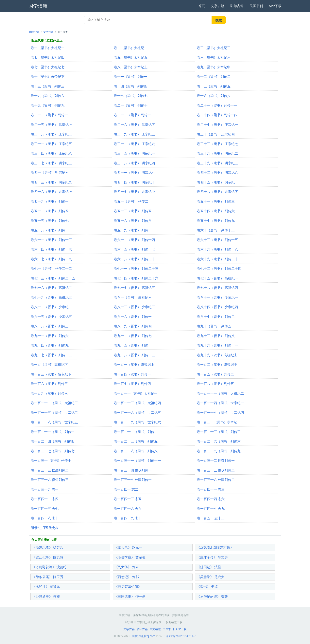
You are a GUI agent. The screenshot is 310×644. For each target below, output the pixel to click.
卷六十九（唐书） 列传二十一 (219, 259)
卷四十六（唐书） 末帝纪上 (51, 192)
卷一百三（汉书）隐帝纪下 (51, 374)
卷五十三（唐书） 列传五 (133, 211)
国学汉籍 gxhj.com (144, 636)
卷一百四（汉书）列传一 (132, 374)
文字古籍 (217, 6)
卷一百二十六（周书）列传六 (219, 441)
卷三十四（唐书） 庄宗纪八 (51, 153)
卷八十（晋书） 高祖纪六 (133, 297)
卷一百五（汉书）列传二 (215, 374)
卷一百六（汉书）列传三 (49, 384)
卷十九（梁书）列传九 (48, 105)
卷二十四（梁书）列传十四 (217, 115)
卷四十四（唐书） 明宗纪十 (134, 182)
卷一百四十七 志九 (211, 509)
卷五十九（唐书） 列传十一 (134, 230)
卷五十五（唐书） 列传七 (50, 221)
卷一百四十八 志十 (45, 518)
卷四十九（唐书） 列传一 (50, 201)
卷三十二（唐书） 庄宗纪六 (134, 144)
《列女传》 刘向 (127, 567)
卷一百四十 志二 (126, 489)
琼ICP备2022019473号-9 (181, 636)
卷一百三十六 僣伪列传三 (50, 480)
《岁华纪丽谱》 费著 (212, 596)
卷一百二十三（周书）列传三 (219, 432)
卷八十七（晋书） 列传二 (216, 317)
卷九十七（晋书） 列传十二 (51, 355)
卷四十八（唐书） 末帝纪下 (217, 192)
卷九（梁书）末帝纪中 (214, 67)
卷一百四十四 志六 (211, 499)
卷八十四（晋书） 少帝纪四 (217, 307)
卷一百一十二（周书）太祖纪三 (54, 403)
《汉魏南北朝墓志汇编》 (215, 547)
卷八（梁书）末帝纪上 (131, 67)
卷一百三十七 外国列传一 (133, 480)
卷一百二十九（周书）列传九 (219, 451)
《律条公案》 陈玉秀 (48, 577)
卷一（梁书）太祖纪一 (48, 48)
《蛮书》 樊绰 (207, 587)
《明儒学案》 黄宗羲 (130, 557)
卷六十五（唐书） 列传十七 (134, 249)
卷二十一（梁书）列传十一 (217, 105)
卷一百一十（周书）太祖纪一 (136, 393)
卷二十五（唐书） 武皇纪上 (51, 125)
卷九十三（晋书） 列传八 (216, 336)
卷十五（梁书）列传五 (214, 86)
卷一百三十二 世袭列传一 (216, 460)
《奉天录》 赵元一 (128, 547)
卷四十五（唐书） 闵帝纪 (216, 182)
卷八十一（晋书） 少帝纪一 (217, 297)
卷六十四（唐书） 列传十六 (51, 249)
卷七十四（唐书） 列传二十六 (136, 278)
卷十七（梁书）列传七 (131, 96)
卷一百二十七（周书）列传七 (53, 451)
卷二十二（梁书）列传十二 (51, 115)
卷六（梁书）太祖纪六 (214, 57)
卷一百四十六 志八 (128, 509)
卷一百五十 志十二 (211, 518)
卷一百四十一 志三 (211, 489)
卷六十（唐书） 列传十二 (216, 230)
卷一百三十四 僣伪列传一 (133, 470)
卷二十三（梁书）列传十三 (134, 115)
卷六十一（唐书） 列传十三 (51, 240)
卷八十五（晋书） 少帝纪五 (51, 317)
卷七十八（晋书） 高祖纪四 (217, 288)
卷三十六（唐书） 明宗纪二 (217, 153)
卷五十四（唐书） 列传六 (216, 211)
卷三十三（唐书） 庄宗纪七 (217, 144)
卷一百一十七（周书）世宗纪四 (220, 413)
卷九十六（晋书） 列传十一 (217, 345)
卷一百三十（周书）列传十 (51, 460)
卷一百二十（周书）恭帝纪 (217, 422)
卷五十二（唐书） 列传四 (50, 211)
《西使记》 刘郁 (127, 577)
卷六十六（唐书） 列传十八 (217, 249)
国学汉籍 (34, 32)
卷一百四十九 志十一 (129, 518)
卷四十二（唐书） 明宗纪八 (217, 172)
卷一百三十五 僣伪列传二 (216, 470)
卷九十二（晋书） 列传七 (133, 336)
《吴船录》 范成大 (211, 577)
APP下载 (275, 6)
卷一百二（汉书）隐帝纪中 (217, 364)
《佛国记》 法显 (209, 567)
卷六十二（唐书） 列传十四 (134, 240)
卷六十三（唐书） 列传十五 (217, 240)
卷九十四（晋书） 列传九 (50, 345)
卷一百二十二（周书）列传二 (136, 432)
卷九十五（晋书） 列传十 (133, 345)
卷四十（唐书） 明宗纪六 (50, 172)
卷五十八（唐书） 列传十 (50, 230)
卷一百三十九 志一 (45, 489)
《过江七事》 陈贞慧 (48, 557)
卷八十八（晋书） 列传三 (50, 326)
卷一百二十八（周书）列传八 (136, 451)
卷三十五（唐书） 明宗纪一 (134, 153)
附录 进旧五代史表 (45, 528)
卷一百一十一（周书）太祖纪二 (220, 393)
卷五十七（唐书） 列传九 (216, 221)
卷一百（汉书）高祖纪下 (49, 364)
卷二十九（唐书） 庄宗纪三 (134, 134)
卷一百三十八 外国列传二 (216, 480)
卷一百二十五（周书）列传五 (136, 441)
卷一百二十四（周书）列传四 (53, 441)
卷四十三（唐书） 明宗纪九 (51, 182)
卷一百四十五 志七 (45, 509)
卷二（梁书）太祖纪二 (131, 48)
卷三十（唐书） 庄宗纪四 (216, 134)
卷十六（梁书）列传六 (48, 96)
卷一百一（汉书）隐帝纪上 (134, 364)
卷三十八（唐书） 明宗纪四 (134, 163)
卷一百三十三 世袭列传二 (50, 470)
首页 (201, 6)
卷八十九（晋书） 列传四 (133, 326)
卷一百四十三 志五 (128, 499)
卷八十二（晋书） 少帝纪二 (51, 307)
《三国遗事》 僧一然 (130, 596)
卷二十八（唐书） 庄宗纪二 (51, 134)
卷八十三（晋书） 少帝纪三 (134, 307)
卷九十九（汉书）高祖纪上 (217, 355)
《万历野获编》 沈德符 (49, 567)
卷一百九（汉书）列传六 (49, 393)
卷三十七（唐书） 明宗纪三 (51, 163)
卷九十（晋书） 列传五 (214, 326)
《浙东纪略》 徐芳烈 (48, 547)
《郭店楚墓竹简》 (128, 587)
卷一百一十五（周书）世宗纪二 (54, 413)
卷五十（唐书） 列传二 (131, 201)
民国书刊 (256, 6)
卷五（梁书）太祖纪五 (131, 57)
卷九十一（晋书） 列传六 (50, 336)
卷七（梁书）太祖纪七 (48, 67)
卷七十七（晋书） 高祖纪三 (134, 288)
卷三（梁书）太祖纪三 (214, 48)
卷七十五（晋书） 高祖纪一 (217, 278)
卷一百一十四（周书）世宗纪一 (220, 403)
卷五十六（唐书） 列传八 (133, 221)
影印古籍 (237, 6)
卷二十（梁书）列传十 (131, 105)
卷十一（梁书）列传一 (131, 76)
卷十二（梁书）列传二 (214, 76)
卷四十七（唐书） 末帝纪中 (134, 192)
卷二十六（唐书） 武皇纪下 (134, 125)
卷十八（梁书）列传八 (214, 96)
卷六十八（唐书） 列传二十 (134, 259)
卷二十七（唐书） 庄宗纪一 (217, 125)
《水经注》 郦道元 (46, 587)
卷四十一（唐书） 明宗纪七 (134, 172)
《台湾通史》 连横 (46, 596)
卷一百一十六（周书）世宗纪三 (137, 413)
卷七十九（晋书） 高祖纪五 (51, 297)
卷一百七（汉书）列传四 (132, 384)
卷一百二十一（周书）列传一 (53, 432)
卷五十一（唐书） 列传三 (216, 201)
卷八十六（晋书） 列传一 (133, 317)
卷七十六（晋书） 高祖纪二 (51, 288)
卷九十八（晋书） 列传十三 (134, 355)
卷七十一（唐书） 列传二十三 (136, 268)
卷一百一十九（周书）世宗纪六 (137, 422)
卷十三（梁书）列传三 (48, 86)
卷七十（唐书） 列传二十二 (51, 268)
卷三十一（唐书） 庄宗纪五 (51, 144)
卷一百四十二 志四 (45, 499)
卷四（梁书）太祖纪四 (48, 57)
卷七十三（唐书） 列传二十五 (53, 278)
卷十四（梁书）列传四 (131, 86)
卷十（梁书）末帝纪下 (48, 76)
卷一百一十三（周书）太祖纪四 (137, 403)
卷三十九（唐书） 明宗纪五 (217, 163)
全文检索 (155, 629)
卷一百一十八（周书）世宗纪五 (54, 422)
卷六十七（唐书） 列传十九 (51, 259)
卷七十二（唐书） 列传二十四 (219, 268)
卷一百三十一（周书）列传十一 (137, 460)
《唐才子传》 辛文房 (212, 557)
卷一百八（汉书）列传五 (215, 384)
